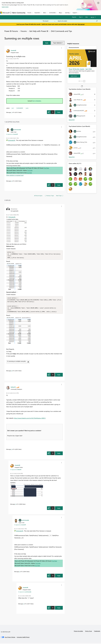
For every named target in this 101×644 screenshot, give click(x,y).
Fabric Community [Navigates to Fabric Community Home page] (19, 13)
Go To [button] (92, 17)
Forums (29, 13)
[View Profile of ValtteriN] (13, 388)
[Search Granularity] (49, 21)
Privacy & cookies (78, 632)
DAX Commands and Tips (61, 31)
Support (75, 13)
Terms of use (88, 632)
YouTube (46, 168)
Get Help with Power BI (39, 31)
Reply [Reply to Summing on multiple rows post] (59, 112)
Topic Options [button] (57, 43)
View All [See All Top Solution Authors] (72, 120)
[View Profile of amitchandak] (17, 130)
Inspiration (37, 13)
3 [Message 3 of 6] (16, 505)
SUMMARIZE (20, 108)
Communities (52, 13)
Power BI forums (11, 31)
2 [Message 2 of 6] (12, 450)
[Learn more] (75, 76)
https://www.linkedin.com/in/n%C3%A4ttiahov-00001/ (30, 419)
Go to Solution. (37, 101)
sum (13, 108)
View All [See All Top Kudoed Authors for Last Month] (72, 157)
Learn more (5, 7)
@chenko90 (12, 140)
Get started (81, 24)
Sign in (81, 17)
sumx (27, 108)
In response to (12, 134)
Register (74, 17)
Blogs (60, 13)
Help (86, 17)
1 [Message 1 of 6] (12, 112)
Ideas (44, 13)
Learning (67, 13)
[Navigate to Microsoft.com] (5, 13)
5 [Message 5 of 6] (24, 605)
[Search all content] (78, 21)
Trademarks (97, 632)
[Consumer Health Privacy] (23, 638)
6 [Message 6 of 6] (12, 372)
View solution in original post (15, 175)
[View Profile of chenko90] (13, 50)
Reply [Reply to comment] (59, 185)
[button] (47, 43)
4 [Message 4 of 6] (12, 181)
